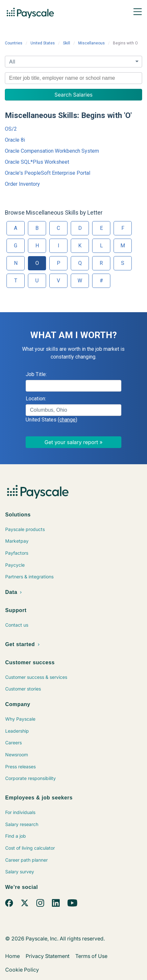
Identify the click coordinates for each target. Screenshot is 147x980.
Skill (67, 43)
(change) (67, 420)
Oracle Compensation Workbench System (52, 151)
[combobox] (73, 78)
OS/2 (11, 129)
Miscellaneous (92, 43)
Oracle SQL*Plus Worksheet (37, 162)
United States (43, 43)
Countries (14, 43)
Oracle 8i (15, 140)
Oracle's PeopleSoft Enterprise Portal (48, 173)
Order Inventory (22, 184)
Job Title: (36, 374)
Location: (36, 399)
